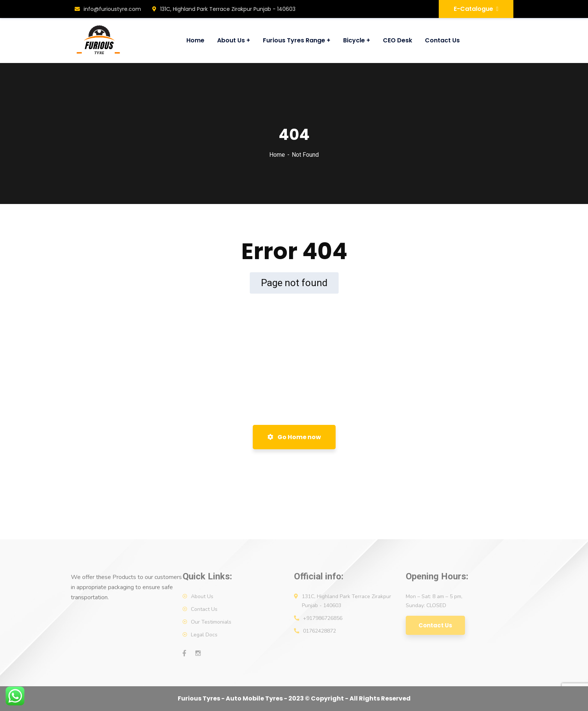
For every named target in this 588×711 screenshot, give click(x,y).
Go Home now (294, 437)
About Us (202, 596)
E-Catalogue (476, 9)
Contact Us (204, 609)
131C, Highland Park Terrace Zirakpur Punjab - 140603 (224, 9)
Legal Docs (204, 635)
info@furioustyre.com (108, 9)
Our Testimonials (211, 622)
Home (277, 155)
